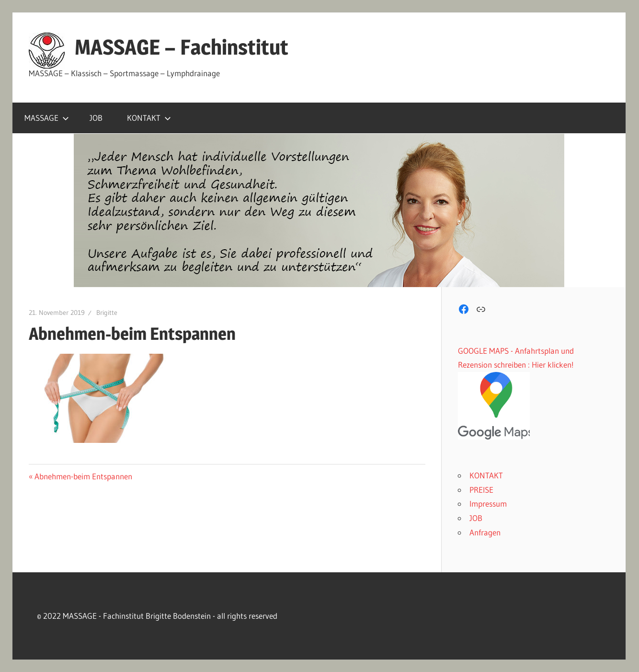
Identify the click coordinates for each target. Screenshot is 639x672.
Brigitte (107, 313)
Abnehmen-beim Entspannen (83, 476)
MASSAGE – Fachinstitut (182, 47)
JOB (96, 118)
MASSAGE (47, 118)
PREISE (481, 490)
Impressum (488, 504)
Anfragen (485, 532)
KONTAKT (149, 118)
